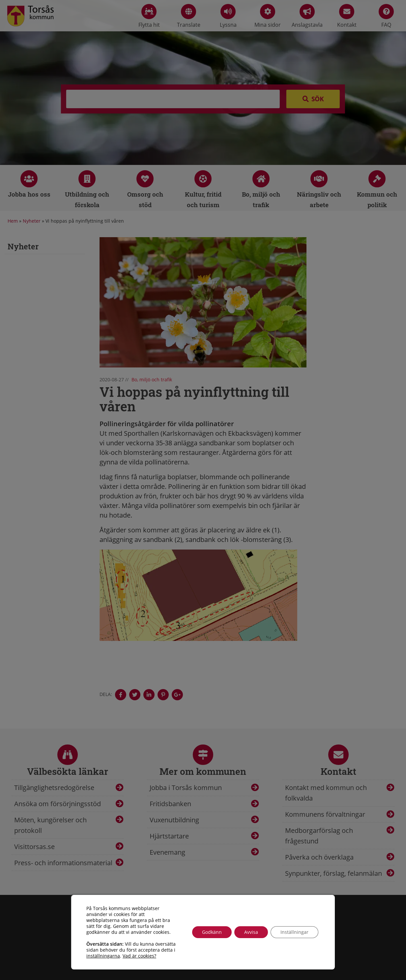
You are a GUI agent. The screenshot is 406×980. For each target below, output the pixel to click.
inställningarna (103, 956)
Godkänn (212, 932)
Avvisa (251, 932)
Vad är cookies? (139, 956)
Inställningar (294, 932)
